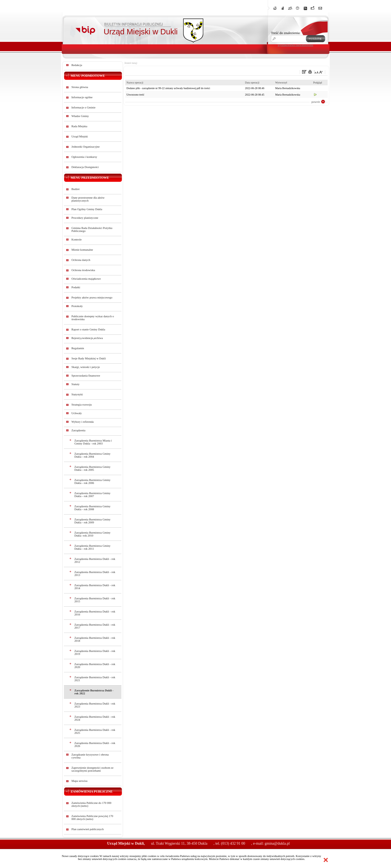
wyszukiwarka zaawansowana (295, 45)
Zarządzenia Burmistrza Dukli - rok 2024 (95, 718)
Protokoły (77, 306)
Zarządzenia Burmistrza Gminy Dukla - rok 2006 (92, 482)
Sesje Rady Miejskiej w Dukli (89, 358)
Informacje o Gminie (83, 107)
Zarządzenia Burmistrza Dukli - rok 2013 (95, 574)
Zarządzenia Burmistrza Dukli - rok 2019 (95, 652)
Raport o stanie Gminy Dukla (88, 329)
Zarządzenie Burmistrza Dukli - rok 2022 (94, 692)
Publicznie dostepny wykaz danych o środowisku (93, 318)
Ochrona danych (81, 260)
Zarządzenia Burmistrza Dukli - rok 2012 (95, 560)
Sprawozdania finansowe (86, 376)
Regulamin (78, 348)
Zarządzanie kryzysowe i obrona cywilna (90, 756)
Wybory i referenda (83, 422)
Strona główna (80, 87)
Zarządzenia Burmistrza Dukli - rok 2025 (95, 731)
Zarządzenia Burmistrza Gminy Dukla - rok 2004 (92, 455)
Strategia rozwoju (82, 405)
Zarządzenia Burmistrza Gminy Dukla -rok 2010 (92, 534)
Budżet (75, 189)
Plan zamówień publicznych (88, 829)
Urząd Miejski (80, 136)
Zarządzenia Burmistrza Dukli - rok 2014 (95, 587)
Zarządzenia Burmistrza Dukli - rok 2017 (95, 626)
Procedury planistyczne (85, 218)
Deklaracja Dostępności (85, 167)
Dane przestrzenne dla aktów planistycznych (88, 199)
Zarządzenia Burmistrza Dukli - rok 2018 (95, 639)
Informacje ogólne (82, 97)
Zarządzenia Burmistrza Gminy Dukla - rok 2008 (92, 508)
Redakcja (77, 65)
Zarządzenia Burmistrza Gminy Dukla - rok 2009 (92, 521)
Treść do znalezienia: (286, 33)
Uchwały (77, 413)
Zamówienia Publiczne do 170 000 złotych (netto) (91, 804)
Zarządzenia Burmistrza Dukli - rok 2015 (95, 600)
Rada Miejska (79, 126)
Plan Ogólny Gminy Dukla (87, 209)
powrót (316, 102)
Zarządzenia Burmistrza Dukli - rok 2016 (95, 613)
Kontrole (77, 240)
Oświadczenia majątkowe (86, 279)
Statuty (75, 384)
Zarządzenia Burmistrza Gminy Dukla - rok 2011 (92, 547)
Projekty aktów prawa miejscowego (92, 298)
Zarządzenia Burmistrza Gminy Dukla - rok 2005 (92, 468)
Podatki (76, 287)
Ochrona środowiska (83, 270)
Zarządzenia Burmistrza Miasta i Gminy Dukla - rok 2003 (93, 442)
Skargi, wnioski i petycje (86, 367)
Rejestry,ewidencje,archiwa (87, 338)
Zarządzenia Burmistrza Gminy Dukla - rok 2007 (92, 495)
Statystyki (77, 394)
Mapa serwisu (79, 781)
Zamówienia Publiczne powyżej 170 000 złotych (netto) (92, 818)
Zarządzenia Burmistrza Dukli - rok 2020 (95, 666)
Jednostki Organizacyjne (86, 147)
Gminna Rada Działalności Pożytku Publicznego (92, 229)
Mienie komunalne (82, 250)
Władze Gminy (80, 116)
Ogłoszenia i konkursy (84, 157)
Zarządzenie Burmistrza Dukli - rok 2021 (95, 679)
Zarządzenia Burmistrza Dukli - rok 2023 (95, 705)
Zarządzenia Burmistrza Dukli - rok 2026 (95, 745)
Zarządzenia (78, 430)
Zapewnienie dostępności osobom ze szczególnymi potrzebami (93, 769)
